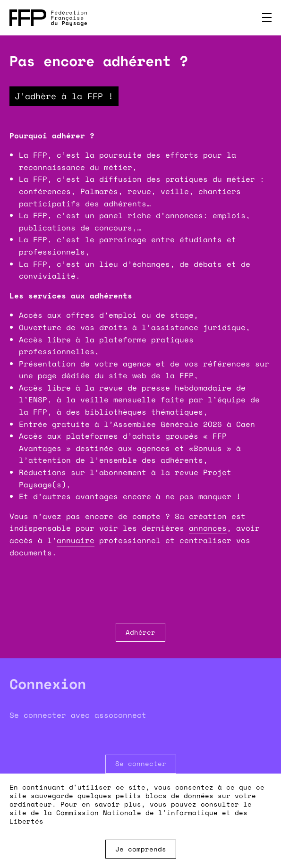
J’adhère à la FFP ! (64, 96)
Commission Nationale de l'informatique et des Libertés (128, 817)
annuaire (76, 540)
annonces (208, 528)
